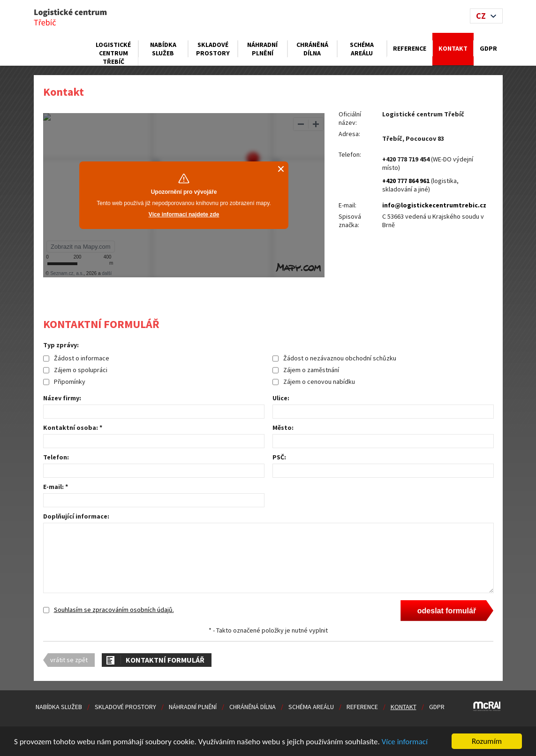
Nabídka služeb (163, 49)
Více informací (405, 742)
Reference (410, 48)
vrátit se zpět (69, 660)
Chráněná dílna (312, 49)
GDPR (488, 48)
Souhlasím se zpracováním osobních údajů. (114, 610)
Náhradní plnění (262, 49)
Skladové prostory (213, 49)
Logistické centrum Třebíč (113, 53)
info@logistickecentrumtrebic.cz (434, 205)
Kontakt (453, 48)
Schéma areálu (362, 49)
